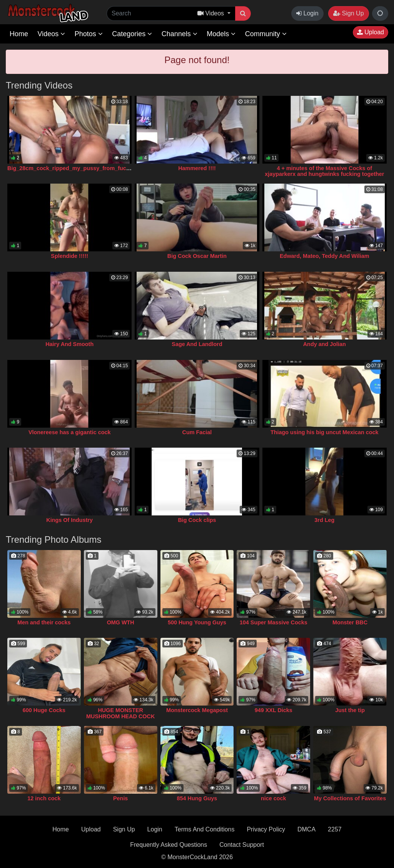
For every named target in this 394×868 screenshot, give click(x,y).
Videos (51, 34)
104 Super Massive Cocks (274, 622)
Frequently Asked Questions (169, 845)
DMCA (306, 829)
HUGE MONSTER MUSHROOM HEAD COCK (120, 713)
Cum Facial (197, 432)
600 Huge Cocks (44, 710)
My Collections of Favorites (350, 798)
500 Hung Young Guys (197, 622)
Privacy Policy (266, 829)
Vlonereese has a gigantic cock (70, 432)
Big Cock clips (197, 520)
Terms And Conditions (205, 829)
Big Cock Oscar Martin (197, 256)
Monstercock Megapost (197, 710)
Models (221, 34)
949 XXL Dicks (274, 710)
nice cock (274, 798)
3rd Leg (324, 520)
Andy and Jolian (325, 344)
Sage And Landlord (197, 344)
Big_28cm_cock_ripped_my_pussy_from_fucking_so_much (86, 168)
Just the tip (350, 710)
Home (19, 34)
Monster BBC (350, 622)
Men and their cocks (44, 622)
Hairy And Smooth (69, 344)
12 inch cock (44, 798)
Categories (132, 34)
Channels (179, 34)
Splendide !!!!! (69, 256)
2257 (335, 829)
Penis (120, 798)
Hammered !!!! (197, 168)
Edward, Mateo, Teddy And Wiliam (325, 256)
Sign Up (348, 13)
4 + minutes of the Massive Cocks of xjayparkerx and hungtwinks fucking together (324, 171)
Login (307, 13)
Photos (89, 34)
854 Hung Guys (197, 798)
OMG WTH (121, 622)
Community (266, 34)
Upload (371, 32)
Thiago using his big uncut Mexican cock (325, 432)
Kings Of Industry (69, 520)
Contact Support (242, 845)
